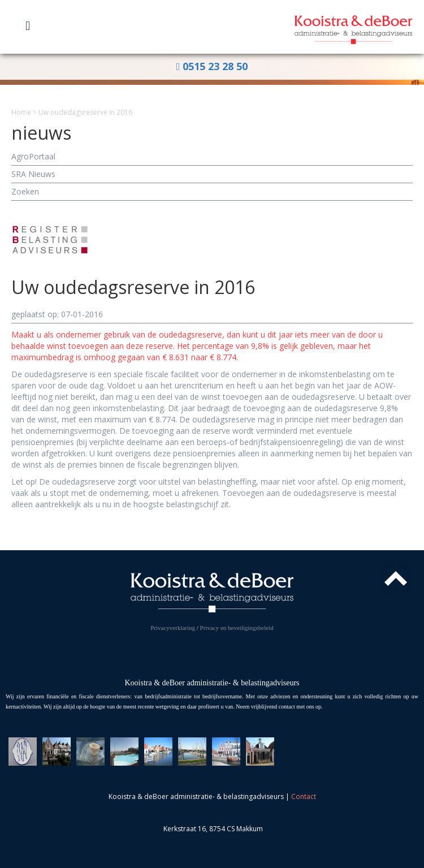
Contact (304, 796)
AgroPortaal (33, 156)
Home (21, 112)
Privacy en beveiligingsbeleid (237, 628)
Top (396, 578)
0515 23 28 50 (212, 66)
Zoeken (25, 191)
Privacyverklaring (173, 628)
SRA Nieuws (33, 174)
